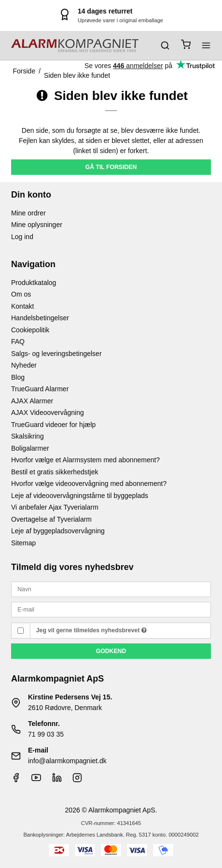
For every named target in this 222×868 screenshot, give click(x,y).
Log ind (22, 237)
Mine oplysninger (37, 225)
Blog (18, 377)
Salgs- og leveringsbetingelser (56, 354)
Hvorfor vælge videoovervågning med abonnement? (89, 484)
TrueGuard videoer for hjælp (53, 425)
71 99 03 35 (46, 734)
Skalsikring (28, 436)
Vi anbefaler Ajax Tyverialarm (55, 507)
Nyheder (24, 365)
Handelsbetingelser (40, 318)
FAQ (18, 342)
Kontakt (22, 306)
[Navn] (111, 589)
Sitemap (23, 543)
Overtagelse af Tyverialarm (51, 519)
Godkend (111, 651)
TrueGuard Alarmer (40, 389)
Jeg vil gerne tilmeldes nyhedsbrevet (91, 630)
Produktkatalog (34, 283)
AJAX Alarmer (32, 401)
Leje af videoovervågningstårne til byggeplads (80, 496)
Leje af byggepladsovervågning (58, 531)
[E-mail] (111, 609)
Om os (21, 294)
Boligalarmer (30, 448)
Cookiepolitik (30, 330)
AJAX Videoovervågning (48, 413)
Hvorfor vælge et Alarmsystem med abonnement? (85, 460)
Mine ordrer (28, 213)
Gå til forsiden (111, 167)
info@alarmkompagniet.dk (67, 761)
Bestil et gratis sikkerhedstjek (55, 472)
